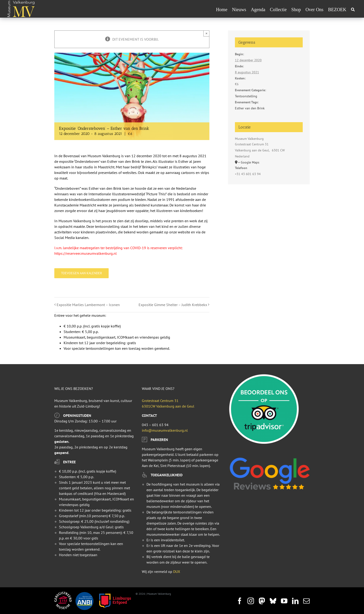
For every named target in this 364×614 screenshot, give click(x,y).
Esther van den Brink (250, 108)
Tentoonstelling (246, 96)
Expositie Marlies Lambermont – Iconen (88, 305)
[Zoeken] (353, 10)
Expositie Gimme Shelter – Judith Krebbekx (173, 305)
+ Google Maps (249, 162)
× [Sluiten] (206, 33)
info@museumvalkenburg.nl (165, 430)
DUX (177, 572)
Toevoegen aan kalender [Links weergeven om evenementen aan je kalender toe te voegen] (81, 273)
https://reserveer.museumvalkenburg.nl (86, 253)
